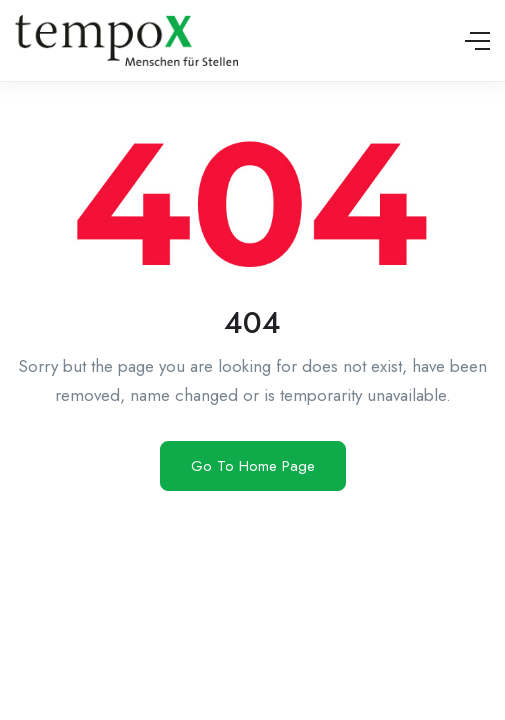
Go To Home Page (253, 466)
